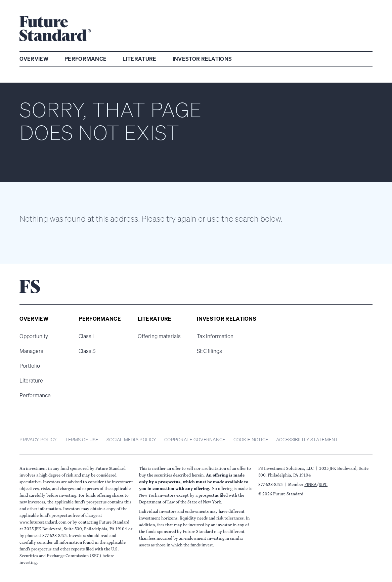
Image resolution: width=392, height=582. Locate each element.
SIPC (323, 484)
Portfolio (30, 366)
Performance (35, 395)
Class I (86, 336)
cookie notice (251, 439)
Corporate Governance (195, 439)
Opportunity (34, 336)
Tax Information (215, 336)
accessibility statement (307, 439)
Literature (31, 380)
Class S (87, 351)
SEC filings (209, 351)
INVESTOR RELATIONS (202, 59)
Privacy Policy (38, 439)
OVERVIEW (34, 59)
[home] (55, 30)
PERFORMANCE (86, 59)
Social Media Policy (131, 439)
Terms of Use (81, 439)
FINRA (311, 484)
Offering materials (159, 336)
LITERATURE (139, 59)
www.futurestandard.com (43, 522)
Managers (31, 351)
